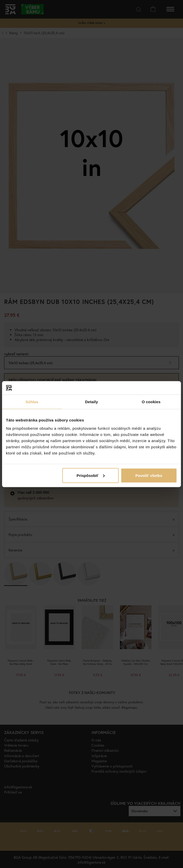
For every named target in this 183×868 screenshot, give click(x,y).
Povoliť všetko (149, 475)
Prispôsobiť (91, 475)
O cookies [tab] (151, 402)
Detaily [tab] (91, 402)
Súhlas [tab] (32, 402)
